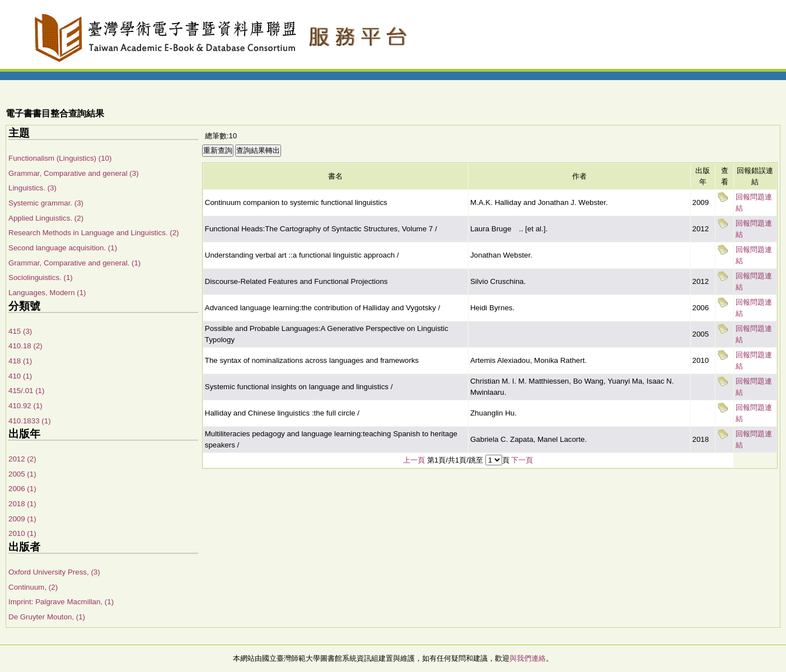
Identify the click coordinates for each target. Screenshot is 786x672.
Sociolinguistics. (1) (41, 277)
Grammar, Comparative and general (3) (74, 173)
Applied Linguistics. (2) (46, 218)
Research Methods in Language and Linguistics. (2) (94, 233)
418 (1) (20, 361)
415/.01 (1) (26, 391)
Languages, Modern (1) (47, 293)
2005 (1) (22, 474)
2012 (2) (22, 459)
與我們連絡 (528, 658)
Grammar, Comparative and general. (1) (74, 263)
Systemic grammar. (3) (46, 203)
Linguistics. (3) (32, 188)
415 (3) (20, 331)
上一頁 (414, 460)
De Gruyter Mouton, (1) (47, 617)
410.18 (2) (25, 346)
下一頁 (522, 460)
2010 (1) (22, 533)
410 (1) (20, 376)
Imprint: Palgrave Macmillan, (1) (61, 602)
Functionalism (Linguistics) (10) (60, 158)
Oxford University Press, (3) (54, 572)
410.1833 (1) (30, 421)
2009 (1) (22, 519)
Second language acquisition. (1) (63, 248)
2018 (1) (22, 504)
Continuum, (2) (33, 587)
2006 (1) (22, 489)
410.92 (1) (25, 406)
